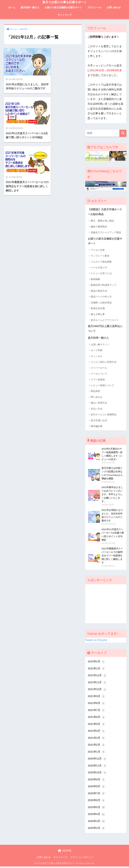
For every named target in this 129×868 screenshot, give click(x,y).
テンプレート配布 (100, 256)
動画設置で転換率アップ (104, 285)
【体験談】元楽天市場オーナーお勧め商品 (105, 212)
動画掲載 (95, 279)
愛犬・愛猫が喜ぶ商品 (102, 221)
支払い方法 (97, 409)
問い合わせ (97, 397)
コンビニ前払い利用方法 (104, 362)
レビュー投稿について (102, 385)
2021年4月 (97, 732)
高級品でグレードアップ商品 (106, 233)
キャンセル (97, 356)
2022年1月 (97, 670)
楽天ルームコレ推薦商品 (104, 415)
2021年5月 (97, 725)
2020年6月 (97, 802)
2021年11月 (97, 683)
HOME (65, 852)
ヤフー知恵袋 (98, 380)
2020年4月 (97, 816)
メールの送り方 (99, 268)
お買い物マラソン (100, 345)
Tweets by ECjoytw (96, 641)
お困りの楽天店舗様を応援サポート (63, 7)
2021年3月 (97, 739)
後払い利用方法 (99, 403)
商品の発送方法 (99, 291)
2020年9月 (97, 781)
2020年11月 (97, 767)
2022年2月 (97, 663)
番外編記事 (97, 426)
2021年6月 (97, 718)
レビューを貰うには (101, 273)
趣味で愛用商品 (99, 227)
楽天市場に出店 (99, 421)
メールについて (99, 374)
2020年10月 (97, 774)
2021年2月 (97, 746)
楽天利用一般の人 (30, 7)
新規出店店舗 (98, 308)
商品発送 (95, 391)
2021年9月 (97, 697)
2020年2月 (97, 830)
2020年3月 (97, 823)
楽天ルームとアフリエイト (105, 320)
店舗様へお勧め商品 (101, 303)
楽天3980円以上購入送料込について (105, 329)
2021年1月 (97, 753)
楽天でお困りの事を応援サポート (65, 2)
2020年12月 (97, 760)
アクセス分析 (98, 250)
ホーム (12, 7)
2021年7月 (97, 711)
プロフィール (94, 7)
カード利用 (97, 351)
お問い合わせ (114, 7)
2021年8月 (97, 704)
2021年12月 (97, 676)
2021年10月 (97, 690)
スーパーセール (99, 368)
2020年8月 (97, 788)
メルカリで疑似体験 (101, 262)
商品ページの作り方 (101, 297)
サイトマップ (64, 15)
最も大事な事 (98, 314)
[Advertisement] (106, 605)
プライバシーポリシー (82, 859)
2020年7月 (97, 795)
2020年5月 (97, 809)
